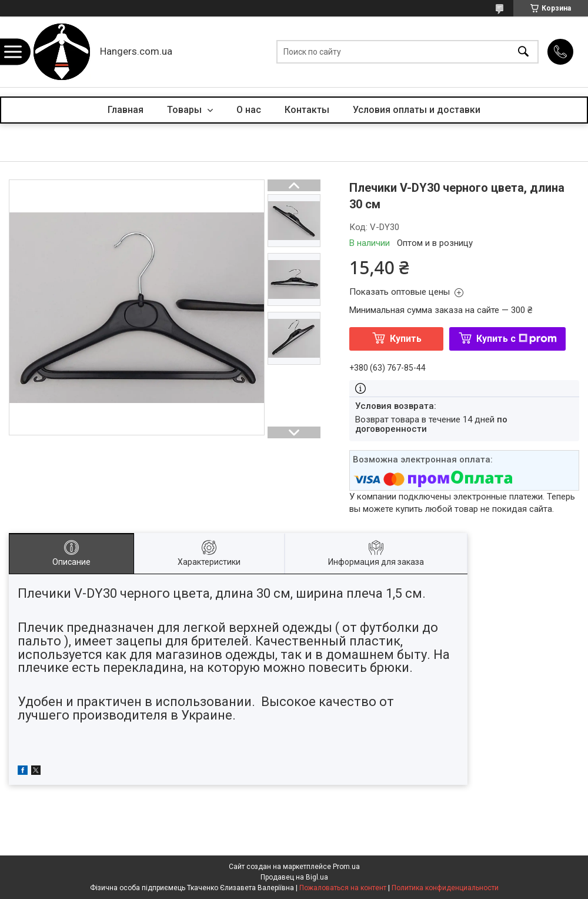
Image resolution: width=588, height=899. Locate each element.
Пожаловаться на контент (343, 888)
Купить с (517, 339)
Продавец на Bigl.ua (294, 877)
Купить (406, 339)
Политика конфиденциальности (445, 888)
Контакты (307, 110)
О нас (249, 110)
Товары (186, 110)
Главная (126, 110)
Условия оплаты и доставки (417, 110)
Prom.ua (346, 867)
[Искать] (523, 52)
